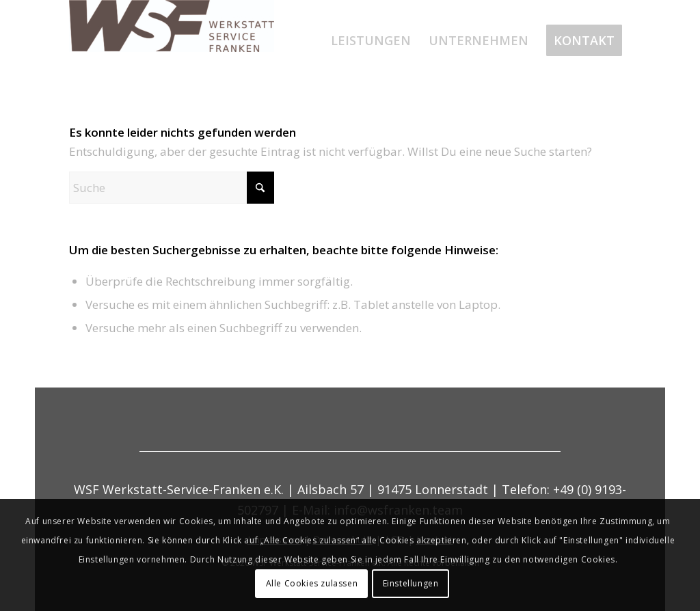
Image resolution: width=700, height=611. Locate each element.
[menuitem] (371, 40)
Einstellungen (411, 583)
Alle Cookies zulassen (312, 583)
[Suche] (172, 188)
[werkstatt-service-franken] (172, 40)
